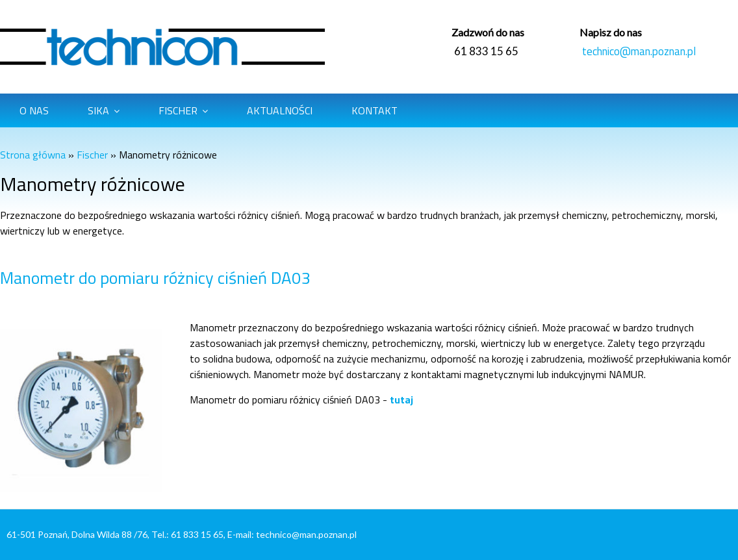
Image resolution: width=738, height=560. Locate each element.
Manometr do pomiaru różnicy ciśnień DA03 (156, 278)
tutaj (401, 400)
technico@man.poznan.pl (639, 51)
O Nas (34, 110)
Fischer (178, 110)
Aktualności (280, 110)
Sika (98, 110)
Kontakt (375, 110)
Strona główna (33, 155)
